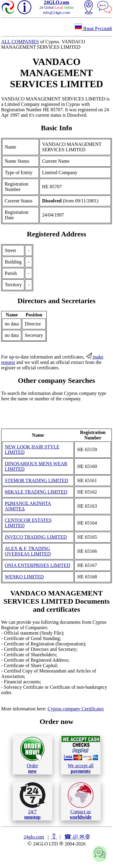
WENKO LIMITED (24, 577)
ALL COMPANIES (20, 42)
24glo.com (34, 837)
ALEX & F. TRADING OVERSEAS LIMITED (28, 551)
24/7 (33, 801)
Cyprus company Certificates (76, 709)
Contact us (81, 801)
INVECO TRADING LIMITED (36, 537)
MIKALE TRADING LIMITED (36, 492)
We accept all (81, 755)
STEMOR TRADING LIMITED (36, 480)
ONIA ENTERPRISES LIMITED (38, 565)
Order (32, 755)
